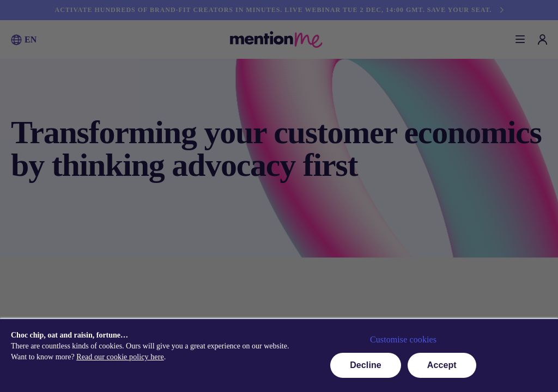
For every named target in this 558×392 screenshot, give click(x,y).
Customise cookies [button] (403, 339)
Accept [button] (442, 365)
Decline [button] (366, 365)
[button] (16, 40)
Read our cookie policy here (120, 357)
